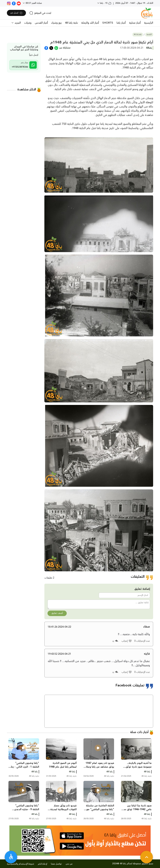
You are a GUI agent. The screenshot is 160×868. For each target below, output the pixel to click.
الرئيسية (149, 23)
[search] (40, 13)
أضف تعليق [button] (57, 613)
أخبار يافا (121, 23)
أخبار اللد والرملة (90, 23)
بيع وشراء (56, 23)
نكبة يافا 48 (71, 23)
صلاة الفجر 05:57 (33, 3)
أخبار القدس (41, 23)
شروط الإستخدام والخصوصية (20, 864)
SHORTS (108, 23)
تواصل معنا (56, 864)
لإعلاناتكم (42, 864)
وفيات (28, 23)
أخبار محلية (135, 23)
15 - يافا (105, 3)
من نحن (69, 864)
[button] (127, 641)
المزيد (17, 23)
